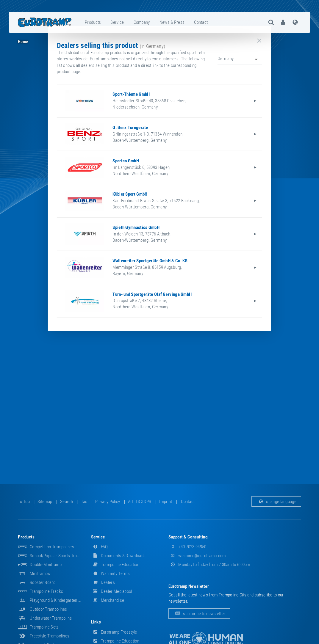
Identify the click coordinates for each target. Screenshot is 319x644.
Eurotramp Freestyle (114, 632)
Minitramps (40, 574)
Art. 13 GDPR (140, 502)
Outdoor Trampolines (49, 609)
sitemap (45, 502)
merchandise (108, 600)
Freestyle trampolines (50, 636)
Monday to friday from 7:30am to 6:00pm (209, 565)
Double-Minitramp (46, 565)
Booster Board (43, 582)
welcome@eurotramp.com (197, 556)
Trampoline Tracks (46, 591)
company (142, 22)
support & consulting (188, 537)
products (93, 22)
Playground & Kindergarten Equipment (63, 600)
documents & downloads (118, 556)
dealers (103, 582)
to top (24, 502)
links (96, 622)
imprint (166, 502)
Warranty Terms (111, 574)
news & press (172, 22)
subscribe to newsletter (199, 614)
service (117, 22)
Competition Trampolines (52, 547)
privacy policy (108, 502)
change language (276, 502)
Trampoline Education (115, 565)
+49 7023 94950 (187, 547)
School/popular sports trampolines (61, 556)
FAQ (100, 547)
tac (84, 502)
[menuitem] (93, 22)
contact (201, 22)
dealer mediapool (112, 591)
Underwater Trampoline (51, 618)
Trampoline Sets (44, 627)
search (67, 502)
